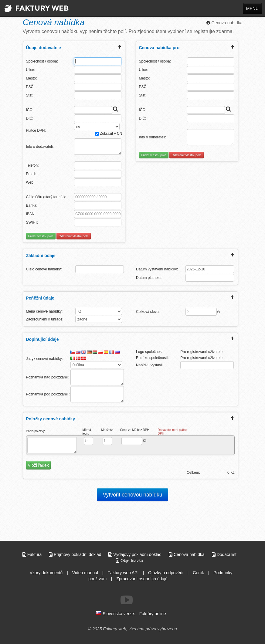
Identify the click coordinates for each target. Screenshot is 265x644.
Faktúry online (153, 614)
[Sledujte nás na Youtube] (127, 600)
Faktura (33, 554)
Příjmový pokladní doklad (76, 554)
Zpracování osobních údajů (142, 579)
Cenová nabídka (224, 23)
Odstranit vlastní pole (74, 236)
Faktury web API (123, 573)
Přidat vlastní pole (41, 236)
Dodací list (224, 554)
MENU (252, 8)
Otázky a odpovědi (166, 573)
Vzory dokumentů (46, 573)
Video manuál (85, 573)
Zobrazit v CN (109, 134)
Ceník (198, 573)
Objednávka (129, 561)
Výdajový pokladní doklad (136, 554)
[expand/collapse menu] (120, 47)
